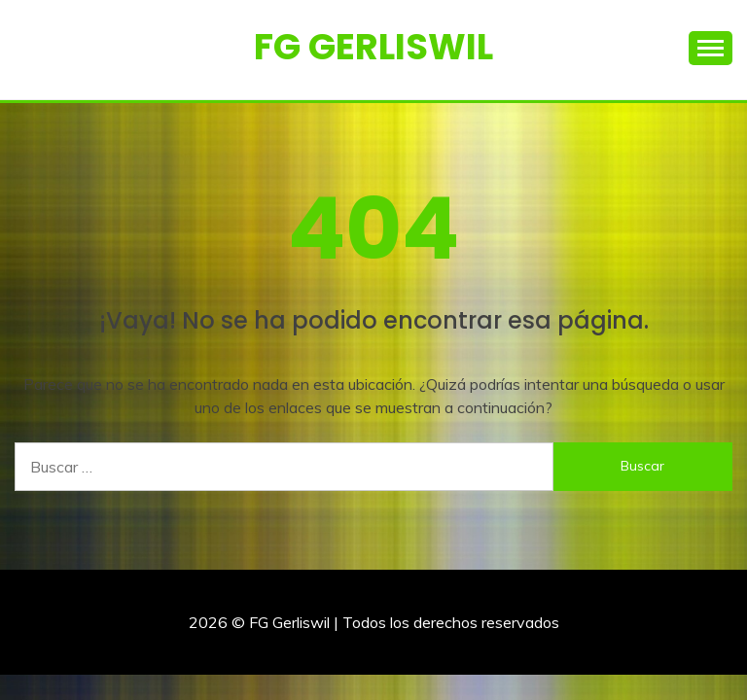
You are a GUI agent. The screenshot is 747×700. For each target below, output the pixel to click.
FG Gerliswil (373, 47)
